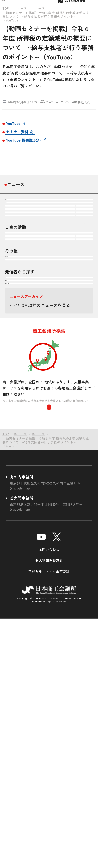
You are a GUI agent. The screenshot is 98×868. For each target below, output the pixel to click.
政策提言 (19, 372)
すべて (17, 224)
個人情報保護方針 (49, 810)
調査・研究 (21, 391)
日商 (14, 477)
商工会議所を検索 (49, 655)
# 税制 (67, 109)
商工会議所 (21, 496)
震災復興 (19, 300)
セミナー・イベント (29, 444)
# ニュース (48, 109)
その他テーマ (23, 319)
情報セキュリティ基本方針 (49, 821)
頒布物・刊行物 (25, 425)
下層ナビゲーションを (84, 262)
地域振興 (19, 281)
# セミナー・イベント (19, 109)
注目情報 (19, 243)
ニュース (16, 201)
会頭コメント (23, 353)
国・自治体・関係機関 (31, 515)
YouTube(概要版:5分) (23, 156)
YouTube (13, 140)
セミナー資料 (17, 148)
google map (21, 738)
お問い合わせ (49, 800)
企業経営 (19, 262)
